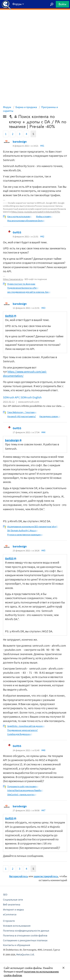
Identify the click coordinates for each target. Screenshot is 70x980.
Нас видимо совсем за (50, 416)
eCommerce (10, 914)
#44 (43, 432)
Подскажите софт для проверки (23, 786)
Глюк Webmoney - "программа (22, 412)
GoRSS (17, 232)
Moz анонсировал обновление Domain (26, 221)
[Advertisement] (35, 19)
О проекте (9, 921)
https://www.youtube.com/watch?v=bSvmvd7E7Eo (36, 212)
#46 (43, 750)
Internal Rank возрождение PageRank (25, 790)
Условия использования (17, 926)
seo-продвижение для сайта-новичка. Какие (29, 292)
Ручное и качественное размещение (25, 535)
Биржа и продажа (26, 107)
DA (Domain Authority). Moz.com (23, 530)
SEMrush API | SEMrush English (22, 397)
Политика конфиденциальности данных (26, 931)
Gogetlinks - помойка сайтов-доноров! (26, 726)
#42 (42, 236)
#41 (42, 146)
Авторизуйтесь (19, 876)
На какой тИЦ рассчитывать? (22, 416)
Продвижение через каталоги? (22, 730)
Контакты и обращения (17, 945)
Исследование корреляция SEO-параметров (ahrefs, (33, 526)
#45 (43, 550)
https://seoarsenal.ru (13, 279)
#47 (43, 810)
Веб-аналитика (12, 904)
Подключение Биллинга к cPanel (23, 288)
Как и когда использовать (20, 216)
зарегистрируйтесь (46, 876)
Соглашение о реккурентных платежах (25, 940)
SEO (5, 894)
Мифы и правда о (45, 216)
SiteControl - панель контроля (22, 794)
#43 (43, 308)
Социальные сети (13, 900)
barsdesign (20, 142)
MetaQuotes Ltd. (25, 954)
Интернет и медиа (13, 910)
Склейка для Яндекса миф (20, 734)
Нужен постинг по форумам (21, 284)
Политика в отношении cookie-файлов (25, 935)
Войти (62, 4)
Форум (7, 107)
